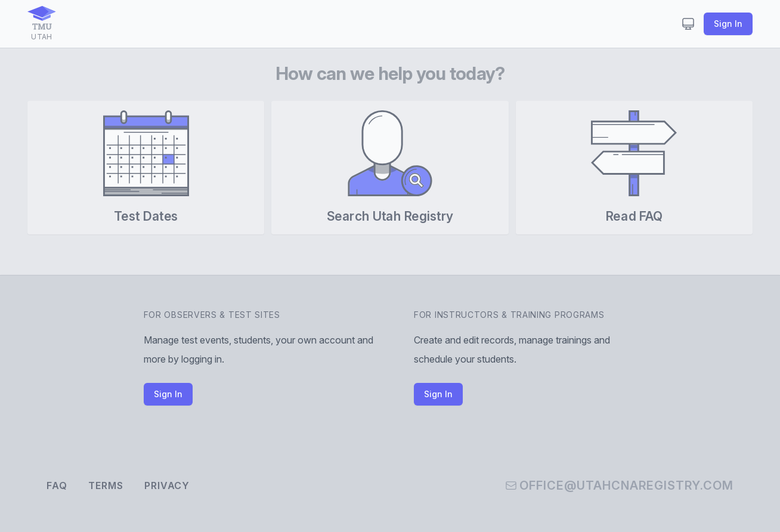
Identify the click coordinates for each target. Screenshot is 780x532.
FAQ (57, 485)
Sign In (728, 24)
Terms (106, 485)
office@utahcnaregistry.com (619, 485)
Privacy (167, 485)
